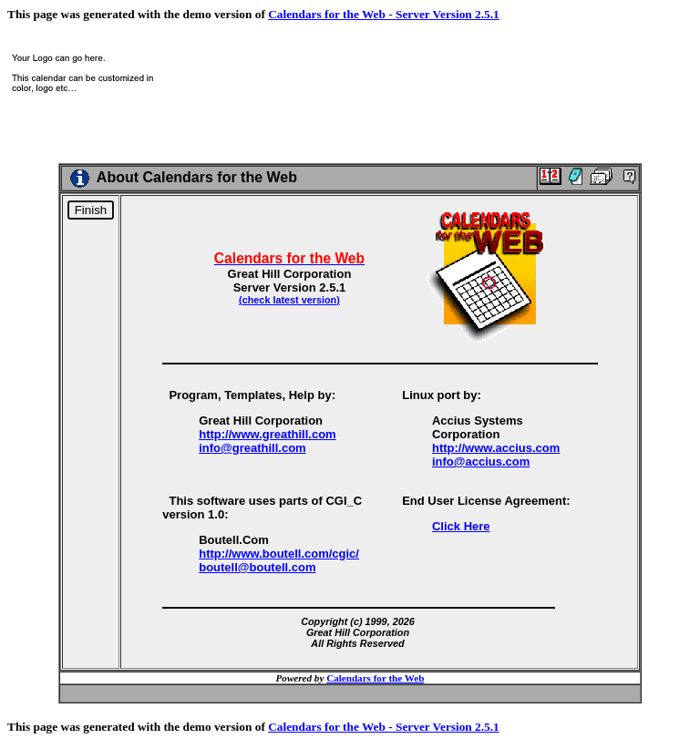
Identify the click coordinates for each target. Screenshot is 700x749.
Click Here (461, 526)
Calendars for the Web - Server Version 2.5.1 (384, 14)
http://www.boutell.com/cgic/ (279, 554)
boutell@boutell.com (257, 567)
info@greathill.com (252, 448)
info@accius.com (481, 462)
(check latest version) (289, 300)
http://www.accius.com (496, 448)
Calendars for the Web (375, 678)
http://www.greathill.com (267, 434)
